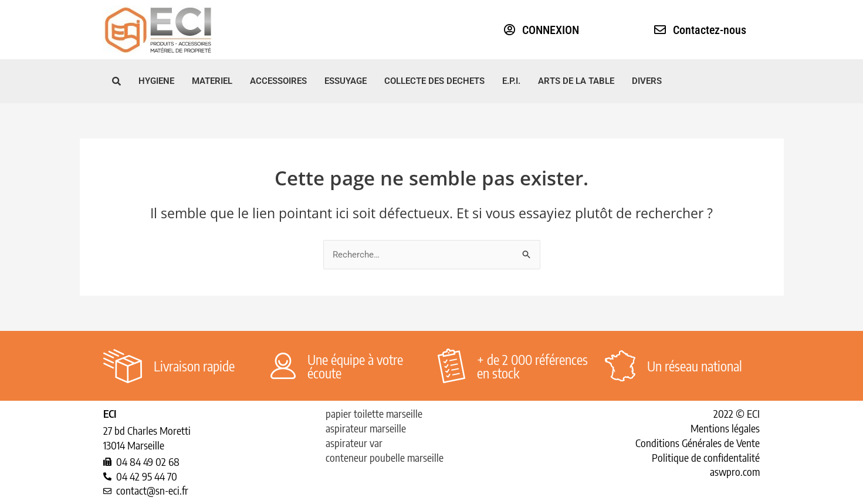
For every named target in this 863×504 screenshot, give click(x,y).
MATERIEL (212, 81)
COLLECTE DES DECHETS (434, 81)
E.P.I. (511, 81)
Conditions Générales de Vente (698, 443)
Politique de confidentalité (706, 457)
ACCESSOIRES (278, 81)
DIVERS (647, 81)
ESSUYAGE (346, 81)
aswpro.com (735, 471)
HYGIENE (156, 81)
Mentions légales (725, 428)
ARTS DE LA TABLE (576, 81)
